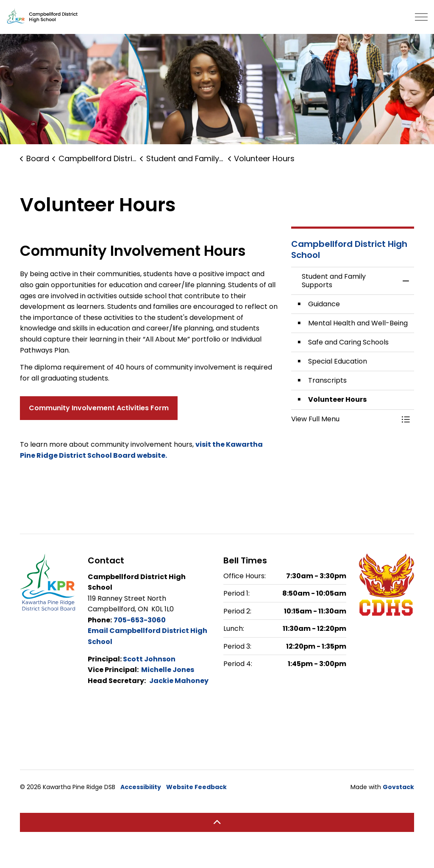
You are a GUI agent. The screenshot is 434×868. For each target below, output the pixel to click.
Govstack (398, 787)
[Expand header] (421, 17)
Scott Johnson (149, 659)
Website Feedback (196, 787)
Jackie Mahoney (179, 681)
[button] (344, 419)
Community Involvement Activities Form (99, 408)
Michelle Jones (168, 670)
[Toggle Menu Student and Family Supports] (406, 419)
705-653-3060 (140, 620)
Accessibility (141, 787)
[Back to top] (217, 822)
